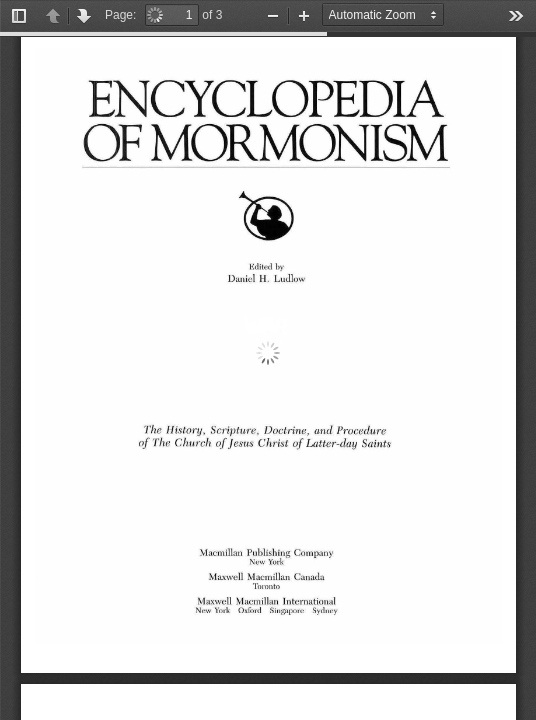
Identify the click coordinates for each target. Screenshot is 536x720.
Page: (120, 15)
